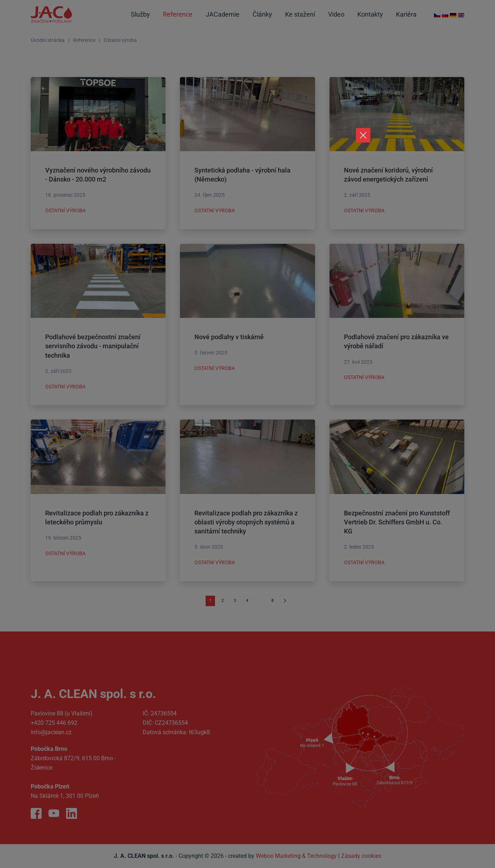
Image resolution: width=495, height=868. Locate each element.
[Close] (363, 135)
